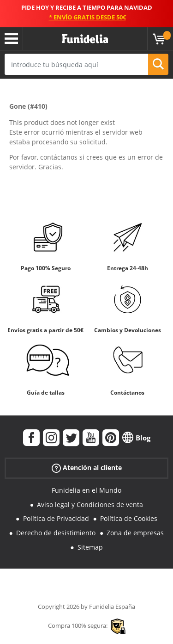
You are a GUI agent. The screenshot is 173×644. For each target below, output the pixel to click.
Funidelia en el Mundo (86, 490)
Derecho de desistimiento (56, 533)
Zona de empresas (135, 533)
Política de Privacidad (56, 518)
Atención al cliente (87, 468)
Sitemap (90, 547)
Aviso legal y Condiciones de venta (90, 505)
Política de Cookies (129, 518)
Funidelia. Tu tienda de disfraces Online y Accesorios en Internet (85, 39)
